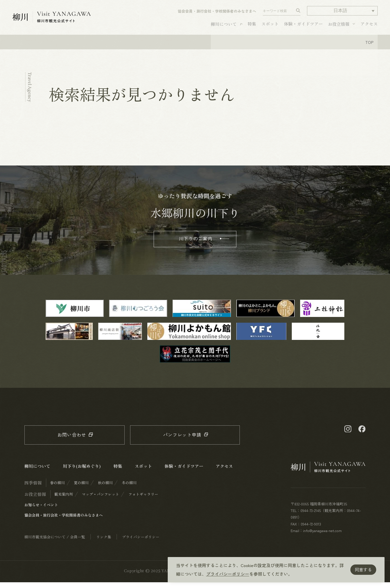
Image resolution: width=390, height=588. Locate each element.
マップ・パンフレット (101, 500)
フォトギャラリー (143, 500)
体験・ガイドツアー (303, 26)
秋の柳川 (105, 488)
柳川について (224, 26)
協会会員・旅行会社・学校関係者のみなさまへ (217, 13)
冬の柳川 (129, 488)
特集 (252, 26)
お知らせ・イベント (41, 510)
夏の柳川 (81, 488)
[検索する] (298, 13)
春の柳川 (57, 488)
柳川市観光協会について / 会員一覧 (55, 543)
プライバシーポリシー (228, 574)
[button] (342, 13)
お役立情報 (339, 26)
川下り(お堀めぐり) (82, 472)
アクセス (369, 26)
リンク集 (104, 543)
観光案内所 (64, 500)
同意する (363, 569)
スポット (270, 26)
